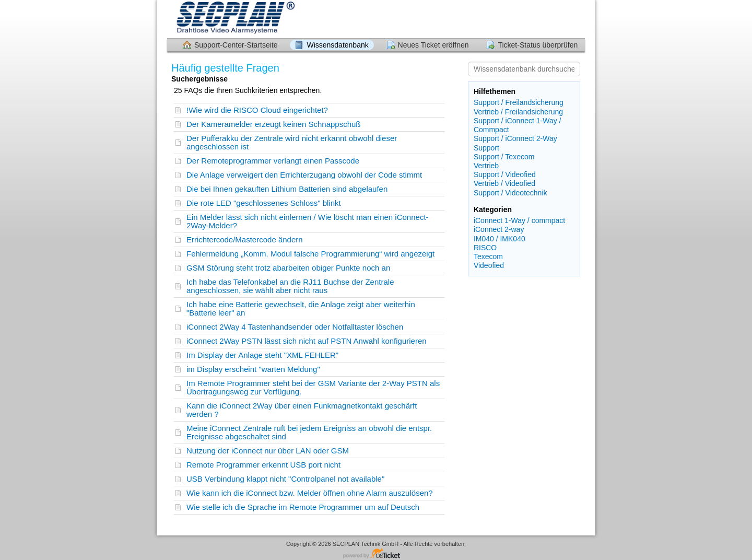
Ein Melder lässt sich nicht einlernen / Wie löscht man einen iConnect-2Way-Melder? (308, 221)
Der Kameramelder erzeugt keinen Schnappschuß (274, 124)
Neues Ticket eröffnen (433, 45)
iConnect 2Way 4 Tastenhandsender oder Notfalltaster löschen (295, 327)
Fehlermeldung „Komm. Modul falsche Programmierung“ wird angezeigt (310, 254)
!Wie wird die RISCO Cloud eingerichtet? (257, 110)
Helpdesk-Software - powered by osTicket (376, 554)
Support (486, 148)
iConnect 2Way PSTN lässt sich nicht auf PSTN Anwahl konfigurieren (307, 341)
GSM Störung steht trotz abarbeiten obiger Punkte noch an (288, 268)
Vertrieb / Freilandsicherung (518, 112)
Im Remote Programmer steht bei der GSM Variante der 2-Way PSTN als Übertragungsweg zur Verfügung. (313, 387)
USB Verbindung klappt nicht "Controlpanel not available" (285, 479)
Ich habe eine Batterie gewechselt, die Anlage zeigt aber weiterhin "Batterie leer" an (301, 308)
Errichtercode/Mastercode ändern (245, 240)
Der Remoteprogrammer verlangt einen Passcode (273, 161)
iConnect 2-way (499, 229)
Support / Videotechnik (510, 193)
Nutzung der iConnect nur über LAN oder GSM (268, 451)
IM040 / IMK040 (500, 239)
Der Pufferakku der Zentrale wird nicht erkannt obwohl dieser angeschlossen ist (292, 142)
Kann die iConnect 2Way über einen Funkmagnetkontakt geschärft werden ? (302, 410)
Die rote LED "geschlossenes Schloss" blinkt (264, 203)
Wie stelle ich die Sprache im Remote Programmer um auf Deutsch (303, 507)
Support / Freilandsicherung (519, 102)
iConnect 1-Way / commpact (519, 220)
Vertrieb (486, 166)
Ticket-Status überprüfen (538, 45)
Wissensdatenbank (337, 45)
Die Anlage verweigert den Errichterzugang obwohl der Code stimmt (304, 175)
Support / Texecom (504, 157)
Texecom (488, 256)
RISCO (485, 248)
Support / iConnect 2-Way (515, 138)
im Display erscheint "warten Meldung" (253, 369)
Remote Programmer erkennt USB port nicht (263, 465)
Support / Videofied (505, 174)
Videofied (489, 265)
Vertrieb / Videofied (504, 183)
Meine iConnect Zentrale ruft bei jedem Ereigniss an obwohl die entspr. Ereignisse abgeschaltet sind (309, 432)
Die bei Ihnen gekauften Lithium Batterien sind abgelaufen (287, 189)
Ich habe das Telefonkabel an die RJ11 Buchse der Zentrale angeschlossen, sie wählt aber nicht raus (290, 286)
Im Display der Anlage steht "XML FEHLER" (262, 355)
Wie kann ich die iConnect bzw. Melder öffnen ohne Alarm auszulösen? (310, 493)
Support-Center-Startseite (236, 45)
